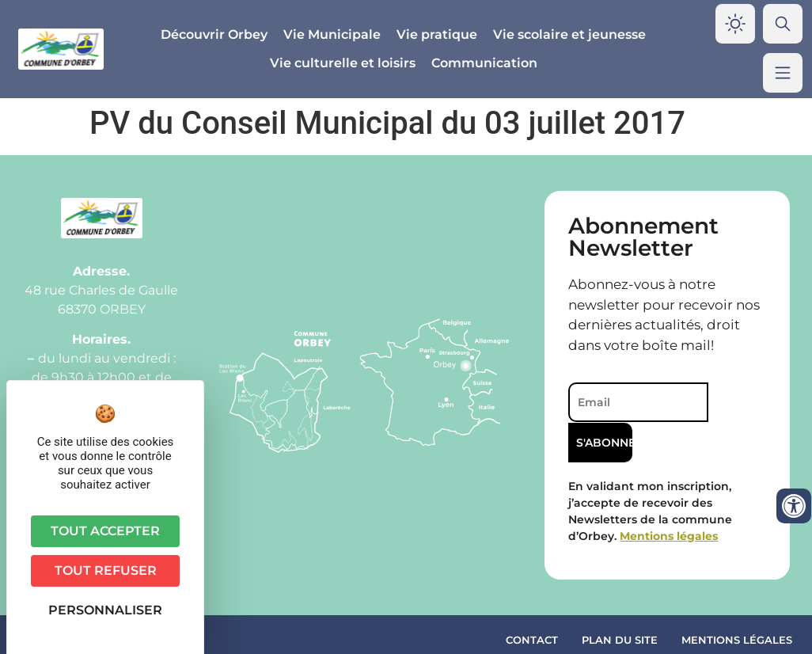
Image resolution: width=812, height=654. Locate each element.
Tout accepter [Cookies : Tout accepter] (105, 531)
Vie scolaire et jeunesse (569, 34)
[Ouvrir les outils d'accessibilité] (794, 506)
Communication (484, 63)
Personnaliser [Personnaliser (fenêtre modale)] (105, 610)
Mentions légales (737, 602)
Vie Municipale (332, 34)
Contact (532, 602)
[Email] (637, 402)
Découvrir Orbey (214, 34)
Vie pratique (437, 34)
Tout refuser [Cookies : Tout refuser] (106, 570)
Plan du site (620, 602)
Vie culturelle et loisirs (343, 63)
